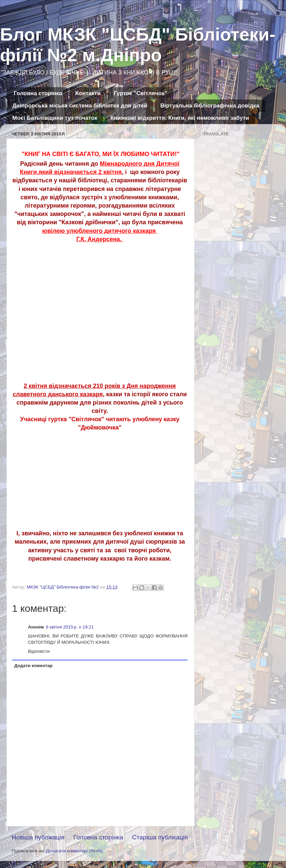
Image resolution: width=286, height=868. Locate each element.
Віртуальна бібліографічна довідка (210, 106)
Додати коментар (33, 666)
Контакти (88, 93)
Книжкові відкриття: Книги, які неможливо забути (180, 118)
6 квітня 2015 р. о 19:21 (70, 627)
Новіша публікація (38, 837)
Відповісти (39, 651)
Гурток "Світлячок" (141, 93)
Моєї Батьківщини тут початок (55, 118)
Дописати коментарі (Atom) (74, 851)
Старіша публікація (160, 837)
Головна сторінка (38, 93)
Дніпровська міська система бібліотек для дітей (80, 106)
